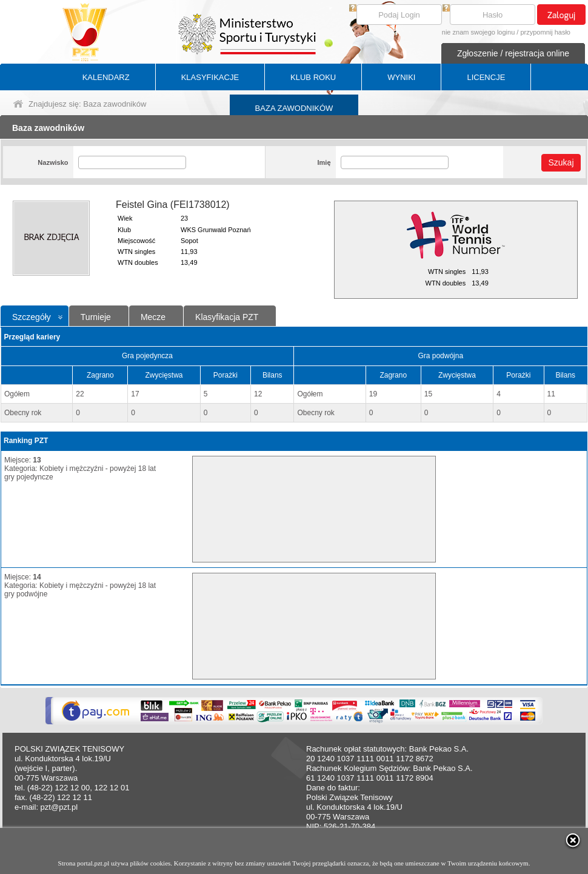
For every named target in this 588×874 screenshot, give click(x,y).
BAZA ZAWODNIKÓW (294, 108)
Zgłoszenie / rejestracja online (513, 53)
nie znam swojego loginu (478, 32)
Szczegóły (32, 317)
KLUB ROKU (313, 77)
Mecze (153, 317)
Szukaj (561, 162)
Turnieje (96, 317)
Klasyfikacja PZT (227, 317)
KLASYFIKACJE (210, 77)
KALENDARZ (106, 77)
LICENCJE (486, 77)
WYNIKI (401, 77)
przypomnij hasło (545, 32)
